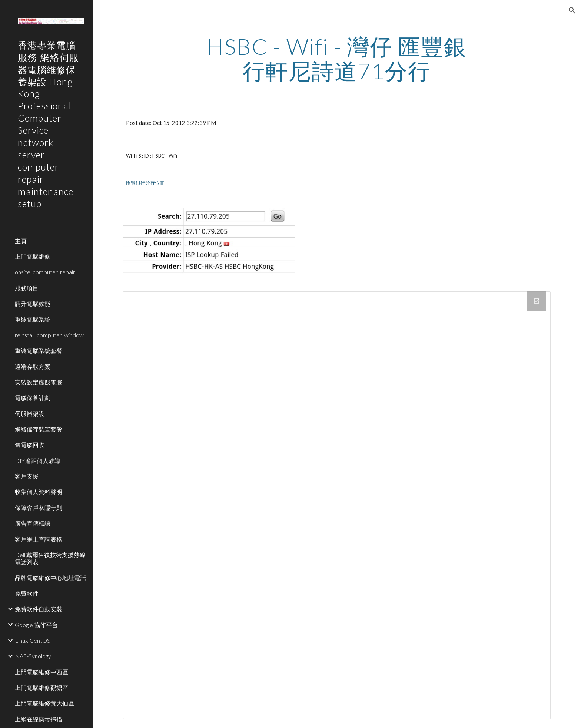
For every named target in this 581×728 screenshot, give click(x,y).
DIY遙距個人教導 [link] (38, 461)
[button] (572, 10)
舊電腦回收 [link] (30, 445)
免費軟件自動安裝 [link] (39, 609)
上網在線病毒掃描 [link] (39, 719)
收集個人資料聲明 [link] (39, 492)
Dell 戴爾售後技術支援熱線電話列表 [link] (50, 558)
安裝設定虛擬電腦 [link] (39, 382)
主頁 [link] (21, 241)
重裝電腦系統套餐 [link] (39, 350)
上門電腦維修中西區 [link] (41, 672)
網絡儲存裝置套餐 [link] (39, 429)
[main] (337, 59)
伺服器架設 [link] (30, 413)
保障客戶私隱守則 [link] (39, 508)
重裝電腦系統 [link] (33, 319)
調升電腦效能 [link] (33, 303)
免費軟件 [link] (27, 593)
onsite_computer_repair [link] (45, 272)
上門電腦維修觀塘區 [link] (41, 687)
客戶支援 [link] (27, 476)
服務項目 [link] (27, 288)
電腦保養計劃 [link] (33, 398)
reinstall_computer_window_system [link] (52, 335)
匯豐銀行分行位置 (145, 183)
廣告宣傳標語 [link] (33, 523)
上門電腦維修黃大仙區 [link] (44, 703)
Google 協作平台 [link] (36, 625)
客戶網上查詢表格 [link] (39, 539)
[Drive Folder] (337, 505)
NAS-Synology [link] (33, 656)
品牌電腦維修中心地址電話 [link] (50, 578)
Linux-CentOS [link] (33, 640)
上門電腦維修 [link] (33, 256)
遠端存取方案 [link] (33, 366)
